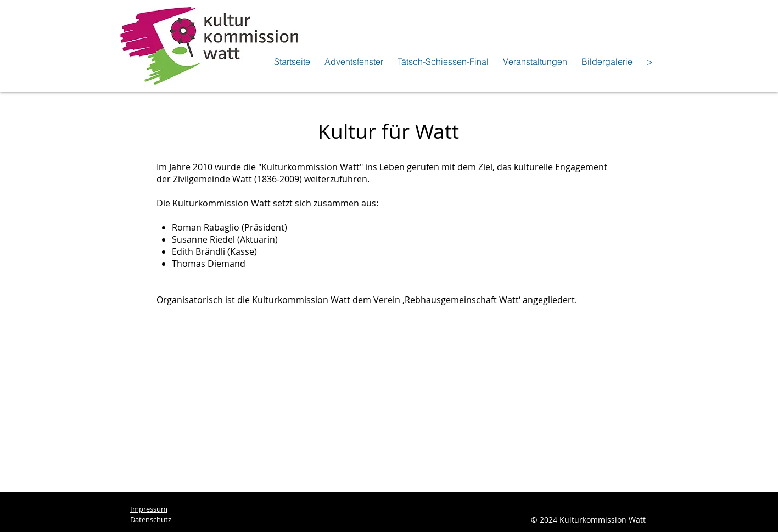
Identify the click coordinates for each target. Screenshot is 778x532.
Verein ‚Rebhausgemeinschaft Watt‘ (447, 300)
